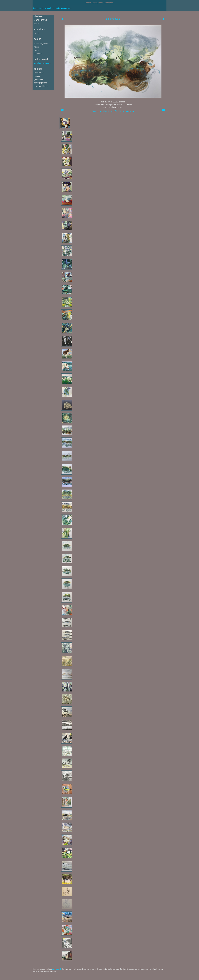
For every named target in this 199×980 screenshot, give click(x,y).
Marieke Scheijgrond (93, 3)
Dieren (37, 50)
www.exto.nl (56, 969)
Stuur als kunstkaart (113, 111)
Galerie (38, 39)
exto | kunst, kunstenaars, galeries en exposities (40, 3)
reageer (37, 76)
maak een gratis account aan (59, 8)
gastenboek (39, 79)
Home (36, 24)
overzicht (38, 33)
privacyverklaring (41, 86)
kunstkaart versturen (42, 63)
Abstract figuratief (41, 44)
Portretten (38, 54)
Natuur (37, 47)
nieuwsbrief (39, 73)
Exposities (39, 29)
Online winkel (41, 59)
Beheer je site (38, 8)
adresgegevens (40, 83)
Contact (38, 69)
